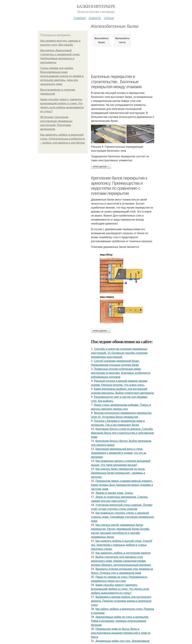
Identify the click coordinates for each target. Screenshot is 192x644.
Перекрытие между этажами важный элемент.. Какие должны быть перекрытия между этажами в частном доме (122, 485)
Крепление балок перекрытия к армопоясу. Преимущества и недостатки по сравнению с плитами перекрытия (119, 186)
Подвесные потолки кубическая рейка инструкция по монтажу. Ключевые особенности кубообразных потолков (121, 373)
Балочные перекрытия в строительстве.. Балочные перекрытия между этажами (116, 82)
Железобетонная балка (101, 40)
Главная (79, 18)
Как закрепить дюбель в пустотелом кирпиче (123, 553)
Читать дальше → (101, 166)
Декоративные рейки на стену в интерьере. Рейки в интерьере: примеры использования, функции (120, 621)
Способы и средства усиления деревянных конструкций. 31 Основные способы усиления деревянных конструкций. (119, 353)
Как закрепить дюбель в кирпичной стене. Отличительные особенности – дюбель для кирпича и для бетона (62, 139)
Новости (95, 18)
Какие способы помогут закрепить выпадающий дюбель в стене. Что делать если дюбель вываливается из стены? (120, 589)
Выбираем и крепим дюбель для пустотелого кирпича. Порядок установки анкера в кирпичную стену (121, 601)
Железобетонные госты (122, 40)
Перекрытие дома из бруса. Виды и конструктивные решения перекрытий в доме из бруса (121, 633)
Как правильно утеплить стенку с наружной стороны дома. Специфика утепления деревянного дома (123, 517)
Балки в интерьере (96, 6)
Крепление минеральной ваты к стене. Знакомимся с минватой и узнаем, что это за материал (119, 453)
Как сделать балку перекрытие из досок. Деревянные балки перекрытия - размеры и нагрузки (118, 473)
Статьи (109, 18)
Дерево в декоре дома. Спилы (114, 493)
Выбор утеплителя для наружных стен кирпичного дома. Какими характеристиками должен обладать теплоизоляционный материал (121, 561)
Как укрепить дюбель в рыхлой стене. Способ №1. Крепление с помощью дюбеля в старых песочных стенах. (122, 545)
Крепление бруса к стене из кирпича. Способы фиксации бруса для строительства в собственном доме (122, 433)
